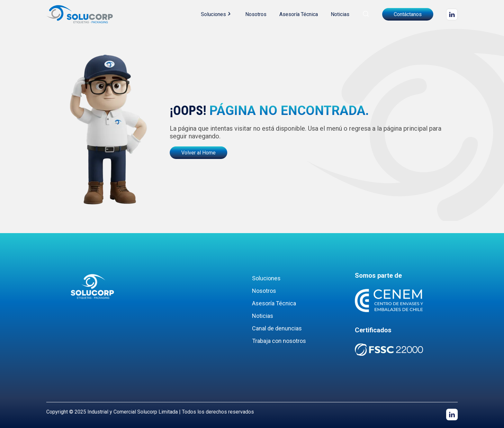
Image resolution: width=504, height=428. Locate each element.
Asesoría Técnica (299, 14)
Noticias (340, 14)
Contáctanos (408, 14)
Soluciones (213, 14)
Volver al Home (198, 153)
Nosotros (256, 14)
